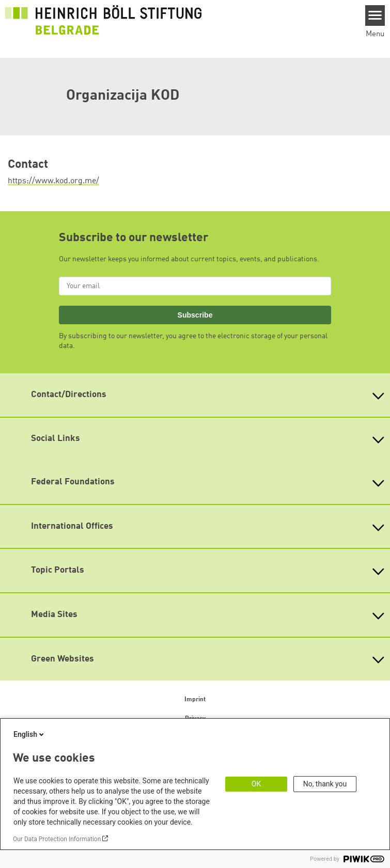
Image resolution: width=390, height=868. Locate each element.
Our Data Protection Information (57, 839)
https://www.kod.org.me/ (53, 181)
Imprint (195, 700)
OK (256, 784)
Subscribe (195, 315)
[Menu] (375, 15)
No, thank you (325, 784)
